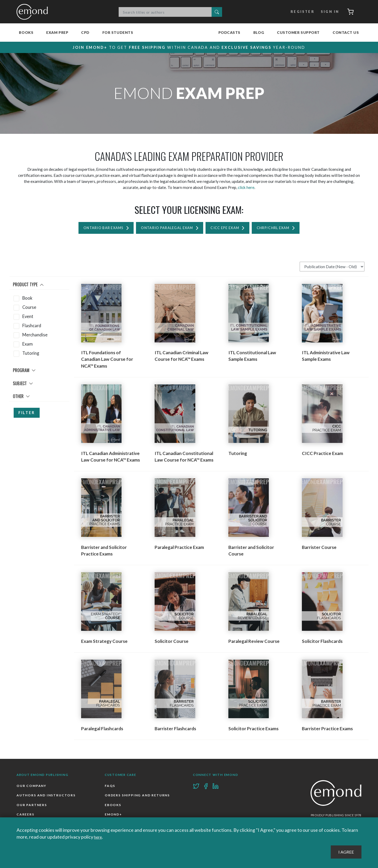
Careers (25, 817)
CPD (85, 32)
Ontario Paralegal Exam (164, 229)
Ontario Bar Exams (93, 229)
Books (26, 32)
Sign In (327, 12)
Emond (34, 12)
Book (27, 299)
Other (21, 398)
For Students (118, 32)
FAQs (110, 787)
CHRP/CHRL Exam (284, 229)
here (99, 837)
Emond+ (114, 817)
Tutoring (31, 355)
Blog (259, 32)
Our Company (32, 787)
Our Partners (32, 807)
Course (29, 309)
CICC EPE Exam (230, 229)
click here (246, 188)
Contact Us (346, 32)
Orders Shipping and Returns (138, 797)
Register (299, 12)
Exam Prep (57, 32)
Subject (23, 385)
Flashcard (32, 327)
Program (24, 372)
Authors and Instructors (47, 797)
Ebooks (113, 807)
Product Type (28, 286)
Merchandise (35, 336)
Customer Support (298, 32)
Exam (28, 346)
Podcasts (229, 32)
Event (28, 318)
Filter (27, 414)
